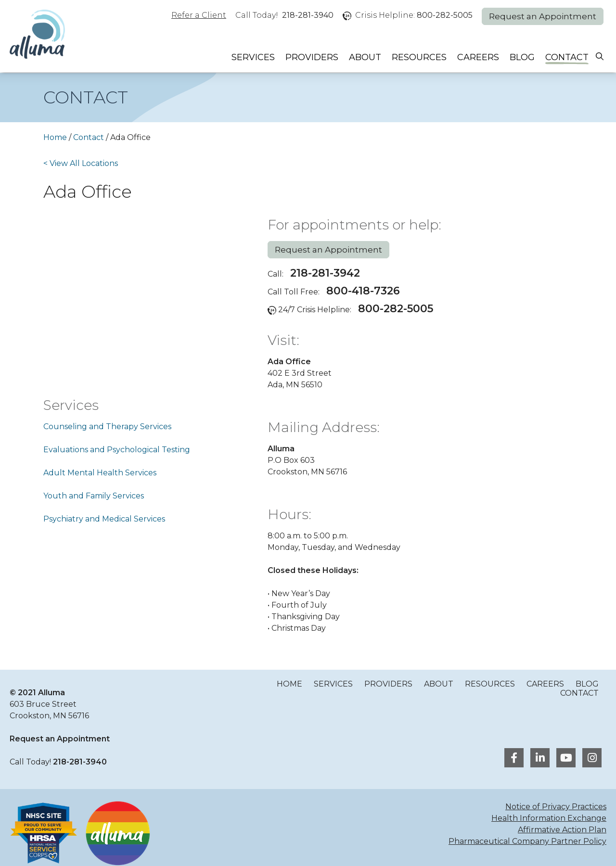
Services (253, 57)
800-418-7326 (363, 291)
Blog (522, 57)
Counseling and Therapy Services (107, 427)
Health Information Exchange (549, 818)
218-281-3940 (308, 15)
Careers (478, 57)
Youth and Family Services (94, 496)
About (365, 57)
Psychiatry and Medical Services (104, 519)
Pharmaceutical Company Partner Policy (527, 841)
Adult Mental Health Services (100, 473)
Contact (567, 57)
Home (55, 137)
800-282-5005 (445, 15)
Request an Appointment (543, 16)
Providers (312, 57)
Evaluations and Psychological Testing (117, 450)
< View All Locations (81, 163)
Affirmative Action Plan (562, 830)
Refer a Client (199, 15)
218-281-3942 (325, 273)
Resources (419, 57)
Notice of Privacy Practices (556, 807)
